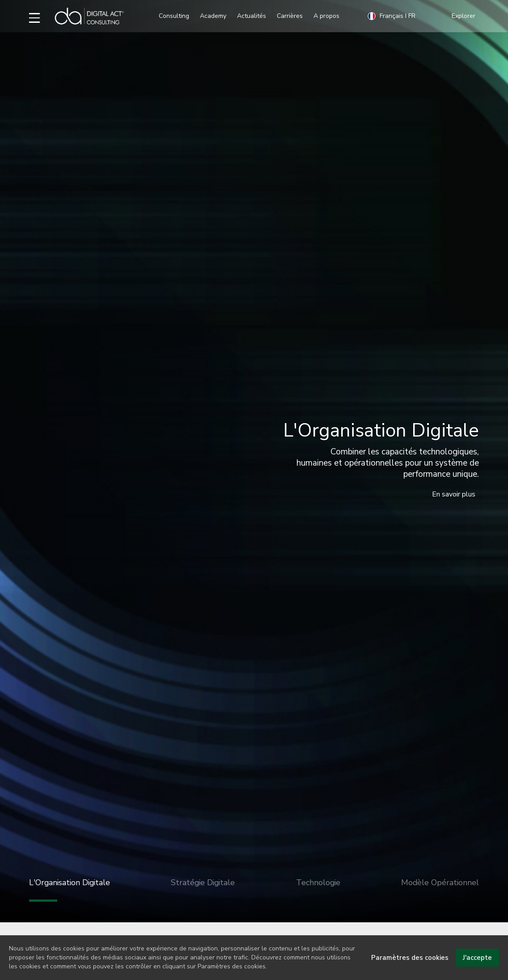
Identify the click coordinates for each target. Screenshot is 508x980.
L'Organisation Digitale (70, 889)
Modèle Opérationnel (440, 882)
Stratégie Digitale (203, 882)
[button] (465, 16)
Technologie (318, 882)
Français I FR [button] (391, 16)
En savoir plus (454, 494)
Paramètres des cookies (410, 964)
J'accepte (477, 964)
